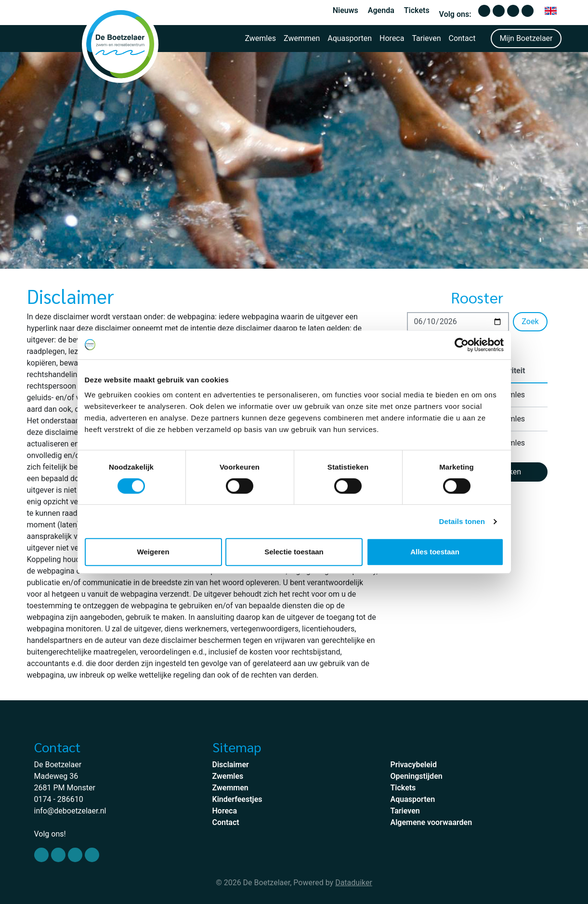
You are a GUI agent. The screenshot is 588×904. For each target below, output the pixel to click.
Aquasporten (413, 799)
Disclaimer (231, 765)
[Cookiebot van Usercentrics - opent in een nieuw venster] (462, 345)
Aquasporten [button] (350, 38)
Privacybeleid (414, 765)
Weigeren (153, 552)
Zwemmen (230, 788)
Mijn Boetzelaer (526, 38)
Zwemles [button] (260, 38)
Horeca (225, 811)
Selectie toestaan (294, 552)
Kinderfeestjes (237, 799)
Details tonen (462, 521)
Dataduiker (354, 883)
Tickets (417, 10)
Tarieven (426, 38)
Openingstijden (417, 776)
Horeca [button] (392, 38)
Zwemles (228, 776)
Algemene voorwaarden (431, 822)
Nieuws (346, 10)
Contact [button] (462, 38)
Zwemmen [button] (302, 38)
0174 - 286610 (59, 799)
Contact (226, 822)
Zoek (530, 321)
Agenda (381, 10)
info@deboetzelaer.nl (70, 811)
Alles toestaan (435, 552)
